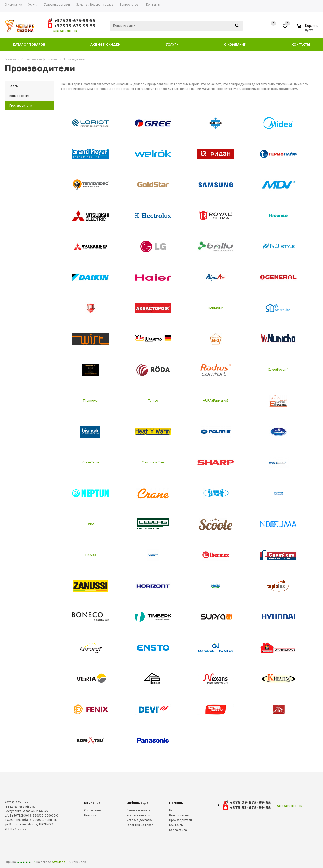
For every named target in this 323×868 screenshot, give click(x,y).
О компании (235, 44)
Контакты (301, 44)
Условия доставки (140, 820)
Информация (138, 803)
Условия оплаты (138, 815)
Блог (173, 810)
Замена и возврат (139, 810)
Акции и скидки (106, 44)
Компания (92, 803)
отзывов (59, 862)
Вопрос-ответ (179, 815)
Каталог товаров (29, 44)
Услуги (172, 44)
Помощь (176, 803)
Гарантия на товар (140, 825)
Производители (181, 820)
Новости (90, 815)
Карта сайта (178, 830)
